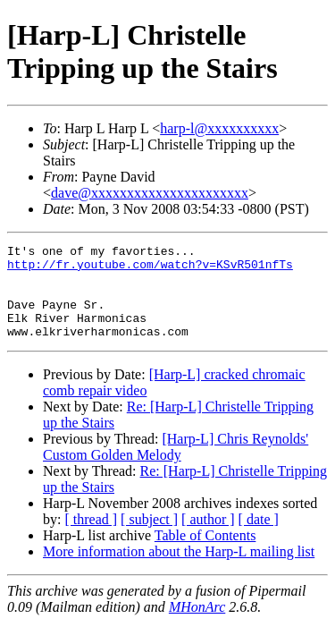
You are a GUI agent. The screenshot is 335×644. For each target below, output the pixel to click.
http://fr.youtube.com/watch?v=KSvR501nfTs (150, 269)
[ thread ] (91, 538)
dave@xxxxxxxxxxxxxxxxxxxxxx (150, 193)
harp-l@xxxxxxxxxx (219, 128)
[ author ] (208, 538)
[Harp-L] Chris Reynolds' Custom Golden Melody (176, 466)
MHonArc (197, 626)
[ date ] (259, 538)
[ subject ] (149, 538)
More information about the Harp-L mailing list (179, 570)
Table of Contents (205, 554)
